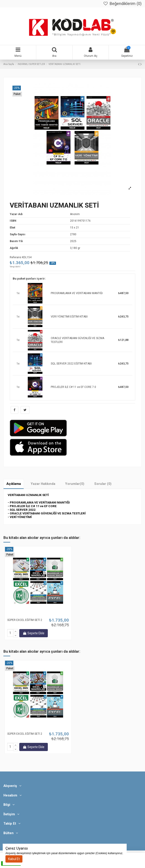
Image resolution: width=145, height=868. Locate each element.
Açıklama (14, 484)
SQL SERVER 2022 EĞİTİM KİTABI (71, 364)
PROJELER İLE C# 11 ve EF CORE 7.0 (73, 387)
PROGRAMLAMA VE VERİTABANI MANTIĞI (77, 293)
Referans (16, 257)
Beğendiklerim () (122, 4)
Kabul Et (14, 859)
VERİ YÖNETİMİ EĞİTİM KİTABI (69, 317)
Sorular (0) (103, 484)
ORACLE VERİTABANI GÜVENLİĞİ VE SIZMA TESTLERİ (77, 340)
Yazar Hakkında (43, 484)
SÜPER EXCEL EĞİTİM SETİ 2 (25, 620)
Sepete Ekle (34, 633)
